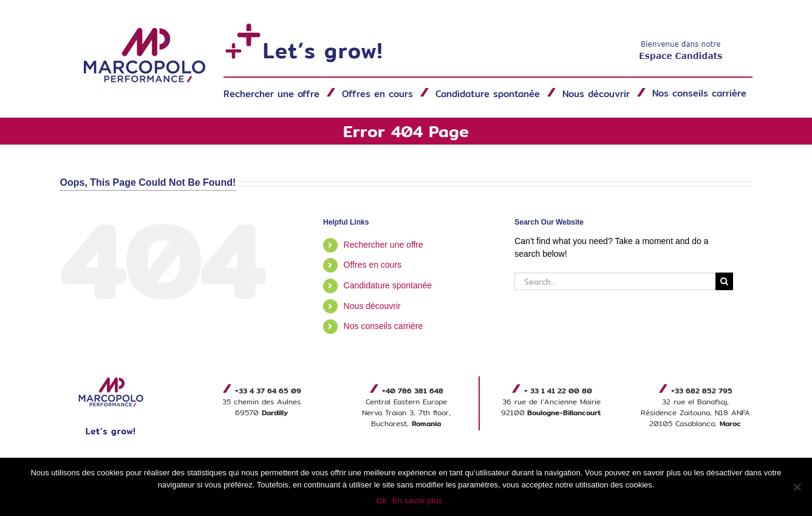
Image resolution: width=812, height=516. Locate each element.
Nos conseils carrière (384, 326)
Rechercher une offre (384, 245)
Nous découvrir (372, 306)
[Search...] (615, 281)
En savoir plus (417, 501)
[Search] (724, 281)
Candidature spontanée (388, 285)
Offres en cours (373, 265)
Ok (381, 501)
